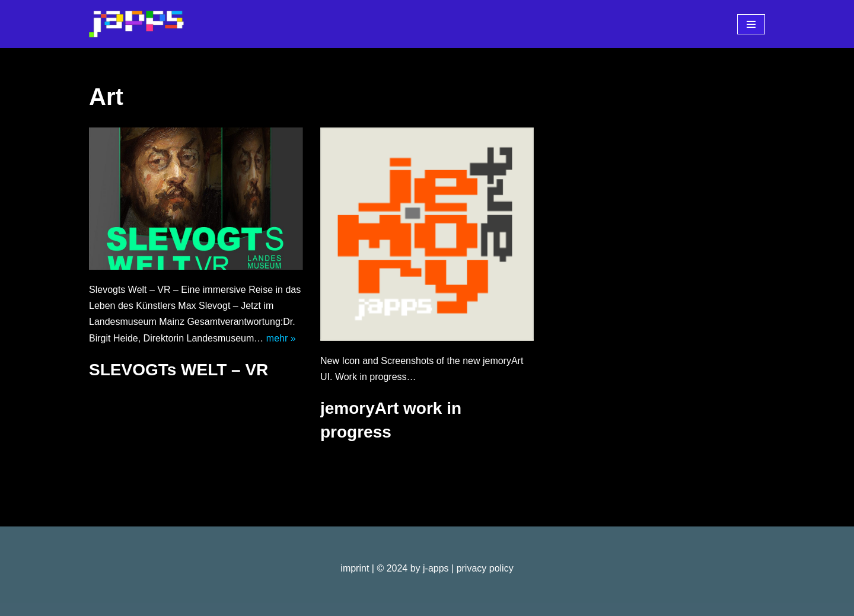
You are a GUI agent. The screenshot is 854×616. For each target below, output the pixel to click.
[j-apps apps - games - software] (136, 24)
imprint (355, 568)
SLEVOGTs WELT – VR (179, 370)
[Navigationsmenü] (751, 24)
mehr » (281, 338)
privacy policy (485, 568)
